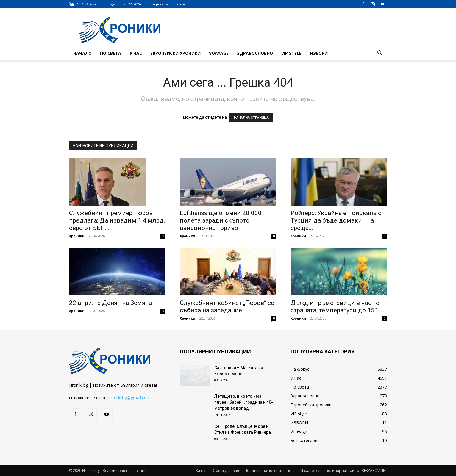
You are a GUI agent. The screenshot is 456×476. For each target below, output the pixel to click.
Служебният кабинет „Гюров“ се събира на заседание (227, 307)
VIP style (291, 53)
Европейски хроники (175, 53)
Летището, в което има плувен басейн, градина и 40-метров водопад (244, 402)
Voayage (219, 53)
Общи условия (226, 470)
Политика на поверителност (270, 470)
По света (111, 53)
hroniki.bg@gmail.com (129, 398)
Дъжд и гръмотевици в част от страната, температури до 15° (336, 307)
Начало (82, 53)
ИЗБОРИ (319, 53)
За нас (181, 4)
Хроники (77, 236)
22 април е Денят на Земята (110, 303)
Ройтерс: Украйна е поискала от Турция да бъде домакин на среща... (338, 220)
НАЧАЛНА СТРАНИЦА (251, 118)
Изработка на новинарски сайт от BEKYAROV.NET (344, 470)
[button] (380, 54)
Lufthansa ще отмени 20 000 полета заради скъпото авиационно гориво (221, 220)
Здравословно (255, 53)
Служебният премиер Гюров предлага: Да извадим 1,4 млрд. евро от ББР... (117, 220)
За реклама (160, 4)
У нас (136, 53)
